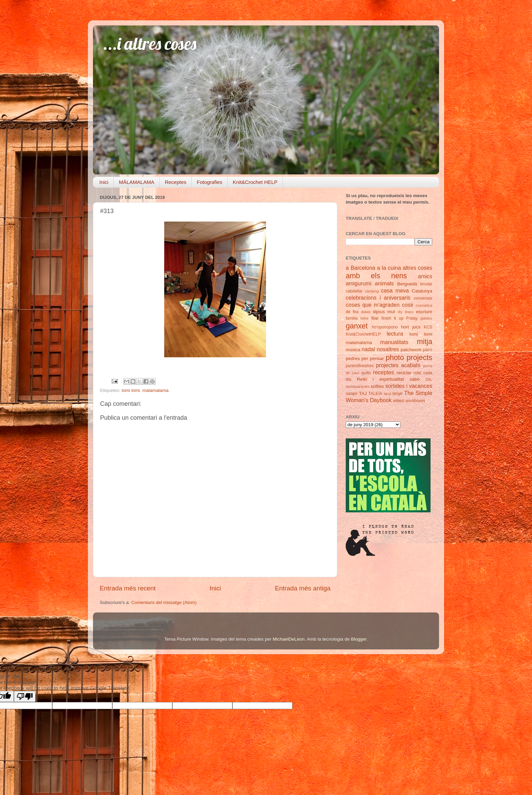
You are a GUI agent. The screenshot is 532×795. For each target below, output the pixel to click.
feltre (364, 318)
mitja (424, 342)
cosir (407, 305)
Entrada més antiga (303, 588)
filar (375, 318)
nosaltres (388, 349)
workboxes (415, 401)
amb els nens (376, 276)
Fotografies (210, 182)
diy (400, 312)
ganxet (357, 326)
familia (352, 318)
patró (427, 350)
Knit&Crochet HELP (255, 182)
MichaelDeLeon (289, 639)
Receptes (176, 182)
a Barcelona (360, 268)
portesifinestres (360, 366)
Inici (104, 182)
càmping (372, 291)
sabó (414, 379)
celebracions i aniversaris (378, 298)
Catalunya (422, 291)
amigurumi (359, 283)
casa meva (395, 290)
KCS (428, 327)
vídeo (399, 401)
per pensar (373, 358)
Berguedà (407, 284)
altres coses (417, 268)
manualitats (394, 342)
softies (377, 386)
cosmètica (424, 305)
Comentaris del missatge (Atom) (164, 602)
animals (384, 283)
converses (423, 298)
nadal (368, 349)
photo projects (409, 357)
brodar (426, 284)
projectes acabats (398, 365)
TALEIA (375, 394)
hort (405, 327)
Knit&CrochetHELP (363, 334)
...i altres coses (150, 44)
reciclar (404, 373)
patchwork (411, 350)
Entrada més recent (128, 588)
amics (425, 276)
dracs (409, 312)
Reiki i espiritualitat (381, 379)
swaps (351, 394)
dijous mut (384, 312)
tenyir (398, 394)
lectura (395, 334)
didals (366, 312)
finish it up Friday (400, 318)
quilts (366, 373)
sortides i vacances (409, 386)
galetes (426, 318)
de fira (352, 312)
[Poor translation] (25, 696)
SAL (429, 379)
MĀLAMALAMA (136, 182)
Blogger (359, 639)
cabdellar (354, 291)
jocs (416, 327)
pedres (353, 358)
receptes (384, 372)
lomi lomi (131, 390)
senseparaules (358, 386)
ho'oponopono (385, 327)
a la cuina (389, 268)
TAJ (363, 393)
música (353, 350)
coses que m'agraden (373, 305)
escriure (424, 312)
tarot (387, 394)
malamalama (156, 390)
